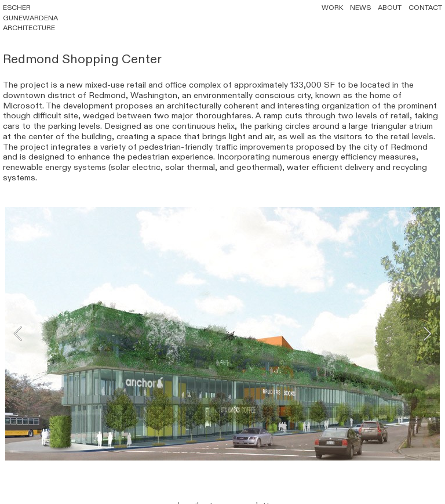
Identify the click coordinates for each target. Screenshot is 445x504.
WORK (332, 8)
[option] (222, 333)
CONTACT (425, 8)
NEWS (360, 8)
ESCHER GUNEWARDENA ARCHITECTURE (30, 18)
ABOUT (386, 8)
